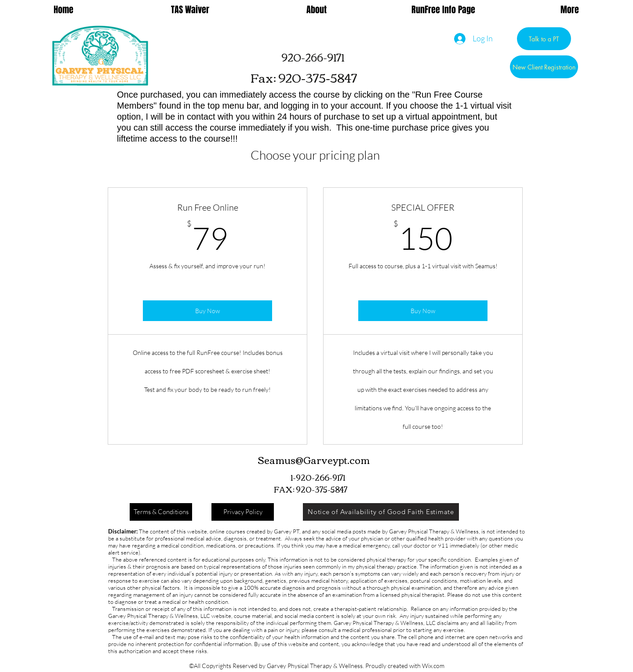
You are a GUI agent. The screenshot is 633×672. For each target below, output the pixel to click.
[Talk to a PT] (544, 39)
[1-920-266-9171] (318, 477)
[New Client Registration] (544, 67)
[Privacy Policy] (243, 512)
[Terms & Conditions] (161, 512)
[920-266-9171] (313, 57)
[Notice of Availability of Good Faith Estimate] (381, 512)
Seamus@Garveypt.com (314, 460)
